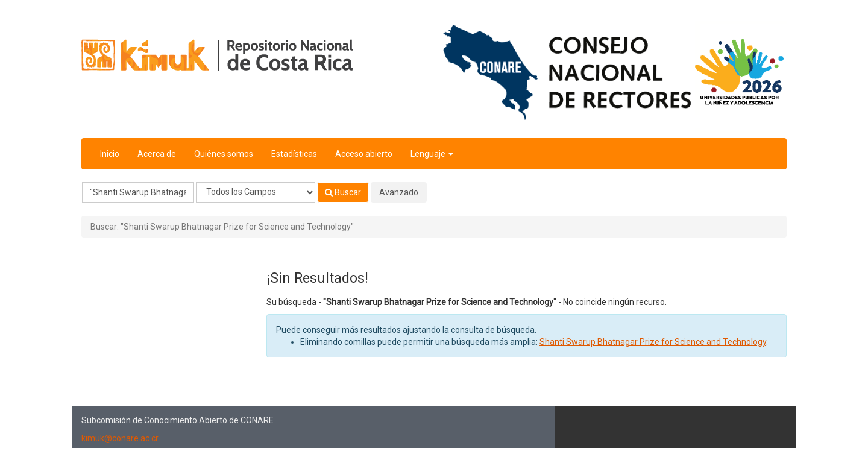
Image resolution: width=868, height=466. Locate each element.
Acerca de (157, 154)
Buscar (343, 192)
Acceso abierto (364, 154)
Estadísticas (294, 154)
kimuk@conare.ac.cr (120, 438)
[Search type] (256, 192)
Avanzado (399, 192)
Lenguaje (432, 154)
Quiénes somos (224, 154)
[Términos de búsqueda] (138, 192)
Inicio (110, 154)
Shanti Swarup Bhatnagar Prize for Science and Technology (653, 342)
